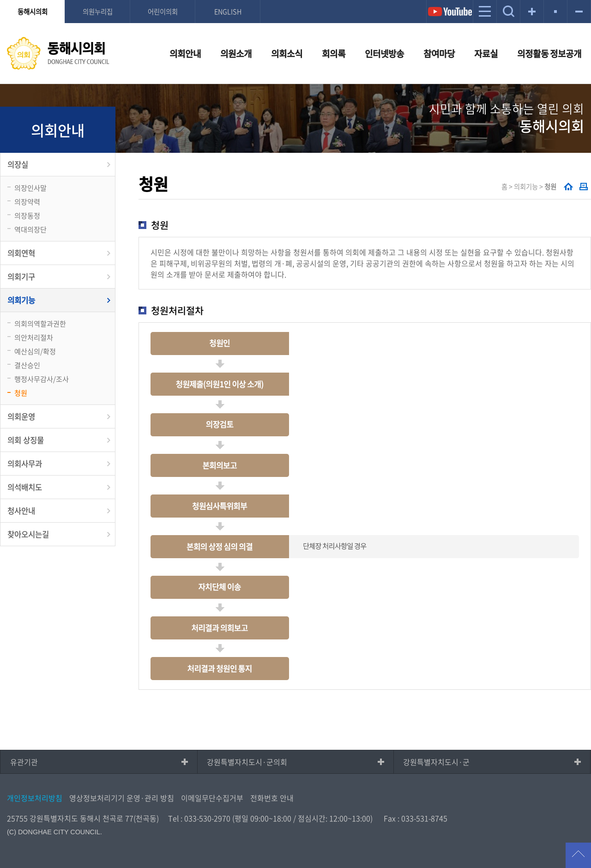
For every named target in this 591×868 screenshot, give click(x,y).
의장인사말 (30, 188)
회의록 (334, 54)
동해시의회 (33, 12)
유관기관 (24, 762)
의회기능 (21, 300)
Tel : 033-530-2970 (199, 818)
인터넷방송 (384, 54)
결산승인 (27, 365)
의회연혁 (21, 253)
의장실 (18, 164)
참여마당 (439, 54)
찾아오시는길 (28, 534)
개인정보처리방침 (35, 798)
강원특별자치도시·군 (436, 762)
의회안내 (185, 54)
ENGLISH (228, 12)
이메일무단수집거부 (212, 798)
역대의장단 (30, 229)
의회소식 (287, 54)
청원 (21, 393)
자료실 (486, 54)
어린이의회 (163, 12)
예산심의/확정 (35, 351)
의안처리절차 (34, 337)
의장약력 (27, 202)
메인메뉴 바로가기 (295, 1)
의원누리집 (98, 12)
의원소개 (236, 54)
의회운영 (21, 416)
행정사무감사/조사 (42, 379)
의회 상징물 (26, 440)
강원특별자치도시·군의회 (247, 762)
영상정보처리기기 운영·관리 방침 (122, 798)
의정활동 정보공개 (549, 54)
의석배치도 (25, 487)
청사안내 (21, 511)
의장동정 (27, 215)
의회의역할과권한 (40, 323)
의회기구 (21, 277)
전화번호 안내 (272, 798)
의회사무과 (25, 464)
